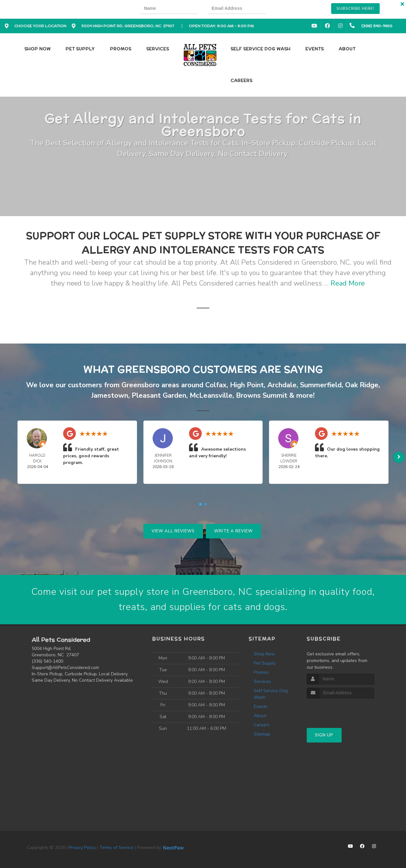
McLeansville (211, 395)
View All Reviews (173, 531)
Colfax (216, 385)
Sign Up (324, 735)
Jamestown (110, 395)
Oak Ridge (362, 385)
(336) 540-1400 (47, 661)
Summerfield (321, 385)
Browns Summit (262, 395)
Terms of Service (116, 848)
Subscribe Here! (355, 9)
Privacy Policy (82, 848)
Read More (348, 283)
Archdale (282, 385)
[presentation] (297, 9)
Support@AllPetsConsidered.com (65, 668)
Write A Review (233, 531)
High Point (247, 385)
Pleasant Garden (159, 395)
